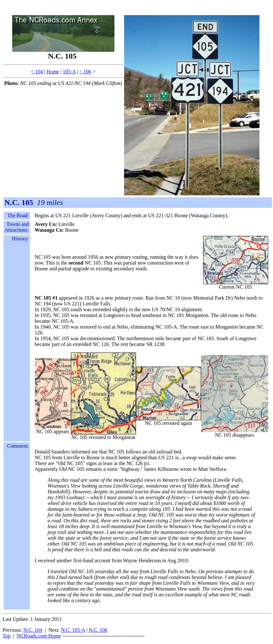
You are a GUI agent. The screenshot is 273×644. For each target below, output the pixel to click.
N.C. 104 (33, 630)
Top (7, 636)
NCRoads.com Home (39, 636)
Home (53, 72)
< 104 (37, 72)
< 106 (85, 72)
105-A (69, 72)
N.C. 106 (98, 630)
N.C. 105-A (73, 630)
